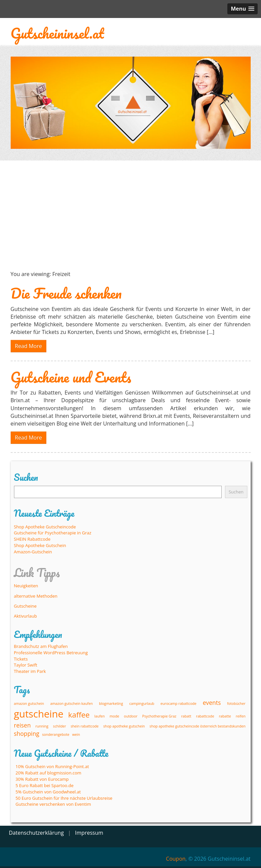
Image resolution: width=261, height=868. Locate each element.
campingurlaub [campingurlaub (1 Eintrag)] (142, 704)
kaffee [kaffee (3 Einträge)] (79, 715)
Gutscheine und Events (71, 377)
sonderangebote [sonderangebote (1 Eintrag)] (56, 734)
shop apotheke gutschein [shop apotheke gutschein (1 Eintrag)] (124, 726)
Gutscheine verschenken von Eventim (53, 804)
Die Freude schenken (66, 293)
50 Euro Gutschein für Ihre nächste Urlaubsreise (64, 798)
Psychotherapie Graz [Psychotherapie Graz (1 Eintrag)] (159, 716)
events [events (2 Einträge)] (212, 703)
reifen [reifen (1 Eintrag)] (240, 716)
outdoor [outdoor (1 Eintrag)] (131, 716)
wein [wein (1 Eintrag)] (76, 734)
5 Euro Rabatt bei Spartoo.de (45, 785)
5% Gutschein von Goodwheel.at (48, 792)
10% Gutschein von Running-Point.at (52, 766)
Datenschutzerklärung (36, 833)
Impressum (89, 833)
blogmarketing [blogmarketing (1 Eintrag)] (111, 704)
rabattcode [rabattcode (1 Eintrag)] (205, 716)
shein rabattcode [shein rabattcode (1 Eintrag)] (85, 726)
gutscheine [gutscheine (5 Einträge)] (39, 714)
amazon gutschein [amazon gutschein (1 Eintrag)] (29, 704)
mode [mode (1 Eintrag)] (114, 716)
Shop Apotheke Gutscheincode (45, 527)
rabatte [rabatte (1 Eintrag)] (225, 716)
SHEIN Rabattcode (32, 539)
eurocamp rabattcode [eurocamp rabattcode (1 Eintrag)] (179, 704)
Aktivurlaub (25, 616)
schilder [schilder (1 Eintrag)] (59, 726)
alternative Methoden (36, 596)
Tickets (21, 659)
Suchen (236, 492)
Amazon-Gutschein (33, 552)
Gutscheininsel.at (57, 33)
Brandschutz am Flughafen (41, 646)
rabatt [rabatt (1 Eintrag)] (186, 716)
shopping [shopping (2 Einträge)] (27, 733)
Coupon (176, 859)
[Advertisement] (131, 215)
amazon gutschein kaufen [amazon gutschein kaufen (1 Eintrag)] (71, 704)
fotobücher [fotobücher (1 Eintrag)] (236, 704)
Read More (28, 346)
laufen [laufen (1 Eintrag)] (99, 716)
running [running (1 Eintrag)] (42, 726)
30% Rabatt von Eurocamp (42, 779)
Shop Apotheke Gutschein (40, 545)
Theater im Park (30, 671)
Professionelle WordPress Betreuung (51, 653)
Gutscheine (25, 606)
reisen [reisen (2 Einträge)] (22, 725)
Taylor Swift (26, 665)
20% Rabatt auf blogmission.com (48, 773)
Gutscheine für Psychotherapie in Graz (53, 533)
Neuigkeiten (26, 586)
